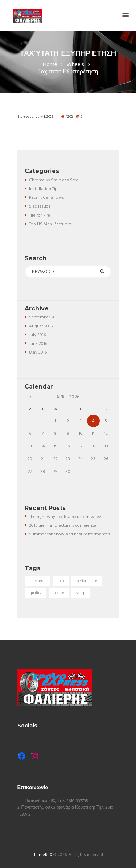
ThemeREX (42, 855)
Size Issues (40, 206)
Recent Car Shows (47, 198)
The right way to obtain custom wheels (67, 517)
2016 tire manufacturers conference (63, 526)
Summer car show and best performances (70, 534)
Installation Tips (44, 189)
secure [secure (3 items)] (59, 593)
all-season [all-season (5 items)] (38, 581)
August (41, 326)
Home (50, 65)
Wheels (75, 65)
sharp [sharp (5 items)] (81, 593)
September (44, 317)
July (37, 335)
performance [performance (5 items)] (87, 581)
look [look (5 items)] (61, 581)
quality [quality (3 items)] (36, 593)
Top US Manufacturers (50, 224)
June (38, 344)
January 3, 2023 (42, 117)
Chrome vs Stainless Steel (54, 180)
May (38, 353)
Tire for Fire (40, 216)
